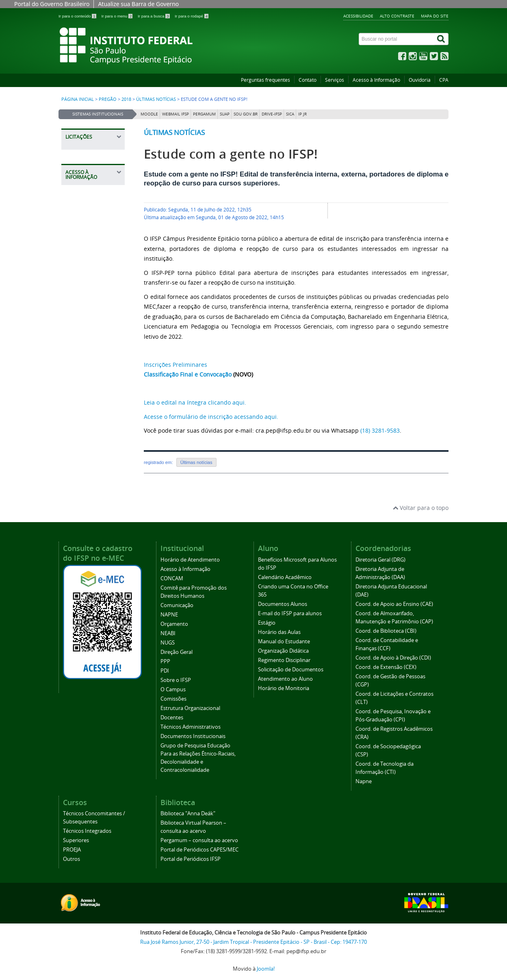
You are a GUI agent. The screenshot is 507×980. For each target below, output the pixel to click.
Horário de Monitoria (284, 688)
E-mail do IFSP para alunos (290, 613)
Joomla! (266, 969)
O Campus (173, 689)
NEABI (168, 633)
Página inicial (78, 99)
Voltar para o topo (421, 508)
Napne (364, 781)
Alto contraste (397, 16)
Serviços (335, 80)
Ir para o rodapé (192, 16)
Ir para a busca (154, 16)
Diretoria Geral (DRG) (380, 560)
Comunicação (177, 605)
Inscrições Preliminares (175, 365)
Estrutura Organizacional (190, 708)
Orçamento (174, 624)
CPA (444, 80)
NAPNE (169, 615)
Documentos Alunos (283, 604)
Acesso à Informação (376, 80)
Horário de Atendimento (190, 560)
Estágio (267, 623)
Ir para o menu (117, 16)
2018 (126, 99)
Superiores (76, 840)
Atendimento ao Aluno (285, 679)
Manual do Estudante (284, 641)
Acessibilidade (358, 16)
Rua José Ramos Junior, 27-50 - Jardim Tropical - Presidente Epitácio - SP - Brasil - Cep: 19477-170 (253, 942)
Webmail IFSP (175, 114)
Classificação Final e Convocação (188, 374)
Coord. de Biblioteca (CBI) (386, 631)
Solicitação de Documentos (291, 670)
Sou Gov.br (246, 114)
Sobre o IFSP (176, 680)
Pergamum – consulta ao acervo (199, 840)
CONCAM (172, 578)
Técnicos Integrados (87, 831)
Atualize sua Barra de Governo (138, 4)
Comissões (173, 699)
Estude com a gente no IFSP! (231, 154)
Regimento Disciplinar (284, 660)
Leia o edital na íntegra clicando (188, 402)
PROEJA (72, 850)
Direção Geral (177, 652)
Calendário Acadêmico (285, 577)
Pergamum (204, 114)
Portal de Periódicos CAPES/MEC (199, 850)
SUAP (225, 114)
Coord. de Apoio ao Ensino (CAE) (394, 604)
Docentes (172, 718)
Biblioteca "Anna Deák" (188, 813)
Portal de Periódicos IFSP (191, 859)
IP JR (302, 114)
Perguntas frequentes (265, 80)
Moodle (149, 114)
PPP (165, 661)
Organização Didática (283, 651)
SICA (290, 114)
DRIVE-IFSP (272, 114)
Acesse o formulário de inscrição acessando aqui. (211, 417)
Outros (71, 859)
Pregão (108, 99)
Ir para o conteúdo (78, 16)
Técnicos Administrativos (191, 727)
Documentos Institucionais (193, 736)
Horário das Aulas (279, 632)
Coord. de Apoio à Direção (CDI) (393, 658)
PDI (165, 671)
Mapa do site (435, 16)
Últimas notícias (156, 99)
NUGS (168, 643)
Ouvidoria (420, 80)
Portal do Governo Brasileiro (52, 4)
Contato (308, 80)
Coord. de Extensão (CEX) (386, 667)
